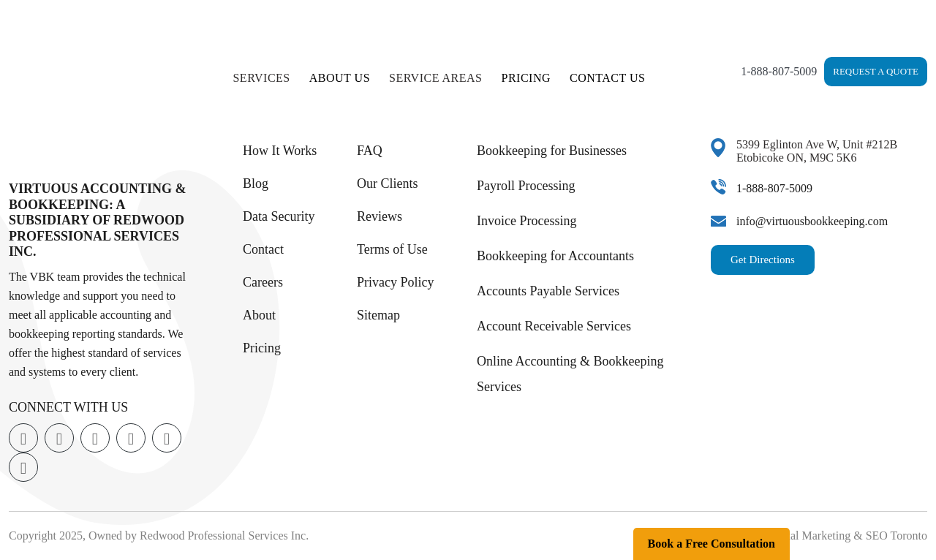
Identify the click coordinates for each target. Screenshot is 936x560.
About (259, 315)
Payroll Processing (526, 186)
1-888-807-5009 (779, 71)
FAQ (370, 151)
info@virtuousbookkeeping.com (812, 221)
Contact (263, 249)
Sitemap (378, 315)
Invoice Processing (526, 221)
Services (261, 78)
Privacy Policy (396, 282)
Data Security (279, 216)
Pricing (526, 78)
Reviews (380, 216)
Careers (263, 282)
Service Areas (435, 78)
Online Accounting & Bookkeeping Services (570, 374)
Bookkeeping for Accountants (555, 256)
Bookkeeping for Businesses (552, 151)
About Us (340, 78)
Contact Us (607, 78)
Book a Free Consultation (712, 544)
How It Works (280, 151)
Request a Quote (876, 71)
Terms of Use (392, 249)
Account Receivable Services (554, 326)
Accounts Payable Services (548, 291)
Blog (256, 183)
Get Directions (763, 260)
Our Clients (388, 183)
